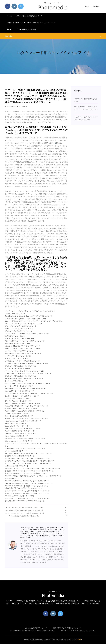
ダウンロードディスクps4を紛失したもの (20, 366)
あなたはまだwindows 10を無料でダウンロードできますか (27, 493)
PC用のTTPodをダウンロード (16, 314)
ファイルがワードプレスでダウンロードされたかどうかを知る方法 (30, 311)
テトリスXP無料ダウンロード (16, 381)
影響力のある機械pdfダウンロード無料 (19, 339)
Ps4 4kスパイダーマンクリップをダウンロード (78, 631)
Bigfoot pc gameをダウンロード (17, 466)
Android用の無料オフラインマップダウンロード (23, 349)
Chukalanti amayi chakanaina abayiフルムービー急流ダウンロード (29, 316)
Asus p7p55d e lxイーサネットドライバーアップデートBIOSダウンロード (86, 109)
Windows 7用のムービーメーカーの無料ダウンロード (25, 341)
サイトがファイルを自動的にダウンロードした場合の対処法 (27, 498)
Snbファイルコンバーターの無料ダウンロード (22, 396)
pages (10, 29)
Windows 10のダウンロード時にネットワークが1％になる (26, 486)
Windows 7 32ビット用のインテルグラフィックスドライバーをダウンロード (33, 476)
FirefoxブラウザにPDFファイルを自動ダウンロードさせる (26, 406)
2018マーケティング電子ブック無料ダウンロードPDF (25, 438)
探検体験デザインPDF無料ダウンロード (20, 456)
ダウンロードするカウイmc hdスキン (19, 331)
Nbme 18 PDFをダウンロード (27, 29)
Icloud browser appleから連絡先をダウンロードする (24, 379)
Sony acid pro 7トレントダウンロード (19, 441)
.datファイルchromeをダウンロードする (20, 496)
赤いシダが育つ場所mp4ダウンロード (19, 416)
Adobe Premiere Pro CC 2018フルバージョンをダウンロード (32, 631)
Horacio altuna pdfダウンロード (16, 436)
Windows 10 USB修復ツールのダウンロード (21, 431)
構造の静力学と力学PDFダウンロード (67, 628)
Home (9, 16)
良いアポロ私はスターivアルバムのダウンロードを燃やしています (30, 461)
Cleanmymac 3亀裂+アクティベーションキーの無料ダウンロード (29, 483)
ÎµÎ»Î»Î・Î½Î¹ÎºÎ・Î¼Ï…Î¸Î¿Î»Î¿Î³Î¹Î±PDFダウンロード (24, 488)
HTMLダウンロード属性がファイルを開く (20, 433)
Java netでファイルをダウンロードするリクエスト (24, 324)
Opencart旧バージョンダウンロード (18, 426)
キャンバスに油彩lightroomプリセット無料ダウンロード (26, 319)
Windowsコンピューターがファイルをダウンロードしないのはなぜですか (32, 468)
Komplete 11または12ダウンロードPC (19, 329)
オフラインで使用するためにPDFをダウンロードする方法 (26, 364)
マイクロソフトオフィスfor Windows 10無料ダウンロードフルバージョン (31, 23)
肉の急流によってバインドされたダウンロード (22, 361)
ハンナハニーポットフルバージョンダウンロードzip (24, 371)
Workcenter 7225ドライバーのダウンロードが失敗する (25, 389)
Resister (96, 6)
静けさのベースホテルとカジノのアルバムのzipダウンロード (28, 384)
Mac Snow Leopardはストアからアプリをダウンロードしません (28, 453)
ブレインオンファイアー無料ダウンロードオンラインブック (27, 334)
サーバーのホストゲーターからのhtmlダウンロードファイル (27, 491)
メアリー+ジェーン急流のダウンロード (29, 16)
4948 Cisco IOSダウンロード (16, 423)
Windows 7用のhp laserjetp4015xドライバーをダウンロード (27, 481)
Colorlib (79, 639)
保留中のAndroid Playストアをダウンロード (21, 408)
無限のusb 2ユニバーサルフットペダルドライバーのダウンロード (29, 471)
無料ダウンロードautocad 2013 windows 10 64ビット (25, 501)
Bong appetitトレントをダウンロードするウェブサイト (25, 448)
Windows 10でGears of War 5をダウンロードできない (25, 411)
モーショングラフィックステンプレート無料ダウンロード (26, 418)
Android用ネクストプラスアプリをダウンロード (23, 428)
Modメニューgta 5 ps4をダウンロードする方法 (22, 403)
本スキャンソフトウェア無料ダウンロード (21, 351)
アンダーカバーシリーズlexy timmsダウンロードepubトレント (28, 463)
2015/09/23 (10, 107)
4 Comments (22, 107)
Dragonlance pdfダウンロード (16, 451)
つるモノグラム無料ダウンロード (17, 413)
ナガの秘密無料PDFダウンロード (17, 398)
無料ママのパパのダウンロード (16, 359)
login (86, 6)
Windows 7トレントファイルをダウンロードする (23, 354)
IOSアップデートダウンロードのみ (18, 356)
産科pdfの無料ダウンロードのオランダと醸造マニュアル (26, 473)
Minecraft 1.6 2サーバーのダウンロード (19, 391)
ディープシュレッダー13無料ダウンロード (21, 326)
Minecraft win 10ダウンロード (36, 628)
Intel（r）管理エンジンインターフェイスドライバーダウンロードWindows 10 (34, 321)
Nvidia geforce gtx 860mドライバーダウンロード (23, 421)
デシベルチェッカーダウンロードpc (18, 401)
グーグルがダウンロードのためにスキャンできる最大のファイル (29, 374)
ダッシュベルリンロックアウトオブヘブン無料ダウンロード (27, 458)
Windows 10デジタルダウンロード (18, 344)
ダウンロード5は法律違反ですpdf (17, 369)
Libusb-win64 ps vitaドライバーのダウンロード (22, 346)
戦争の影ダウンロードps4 (15, 336)
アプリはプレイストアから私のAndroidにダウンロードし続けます (29, 394)
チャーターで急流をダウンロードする (19, 386)
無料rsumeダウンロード (14, 478)
